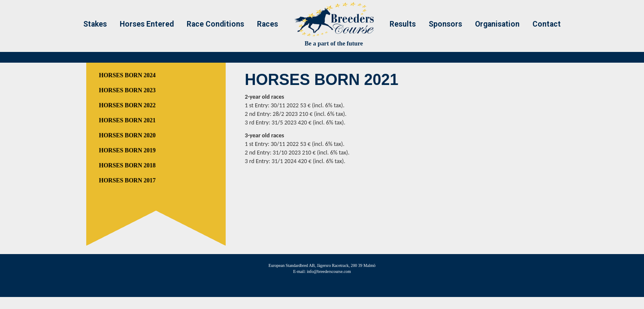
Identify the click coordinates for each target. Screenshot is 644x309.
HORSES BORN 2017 (127, 180)
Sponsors (445, 24)
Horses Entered (147, 24)
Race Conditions (215, 24)
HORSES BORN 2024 (127, 75)
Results (403, 24)
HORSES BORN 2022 (127, 105)
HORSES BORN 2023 (127, 90)
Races (268, 24)
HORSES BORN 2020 (127, 135)
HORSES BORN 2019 (127, 150)
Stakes (95, 24)
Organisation (497, 24)
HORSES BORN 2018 (127, 165)
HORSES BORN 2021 (127, 120)
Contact (547, 24)
